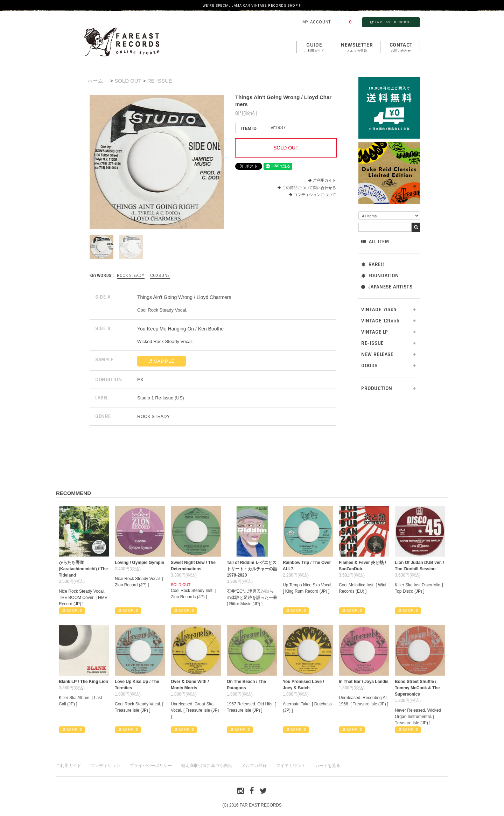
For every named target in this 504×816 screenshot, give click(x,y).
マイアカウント (291, 766)
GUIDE (314, 48)
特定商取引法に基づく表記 (206, 766)
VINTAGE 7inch (379, 310)
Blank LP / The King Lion (83, 682)
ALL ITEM (375, 242)
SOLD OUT (128, 81)
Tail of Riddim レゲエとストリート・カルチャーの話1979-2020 (252, 569)
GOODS (369, 366)
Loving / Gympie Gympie (139, 563)
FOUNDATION (380, 276)
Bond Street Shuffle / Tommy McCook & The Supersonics (417, 688)
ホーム (95, 81)
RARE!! (373, 264)
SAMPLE (162, 361)
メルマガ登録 (254, 766)
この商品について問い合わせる (309, 188)
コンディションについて (313, 195)
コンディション (105, 766)
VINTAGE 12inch (380, 321)
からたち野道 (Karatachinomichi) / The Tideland (83, 569)
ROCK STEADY (131, 276)
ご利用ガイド (324, 180)
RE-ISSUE (372, 343)
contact (401, 48)
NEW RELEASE (377, 354)
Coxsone (160, 276)
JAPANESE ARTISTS (387, 287)
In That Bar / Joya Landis (364, 682)
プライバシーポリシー (151, 766)
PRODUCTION (377, 388)
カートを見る (328, 766)
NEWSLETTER (357, 48)
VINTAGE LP (375, 332)
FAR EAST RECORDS (391, 22)
